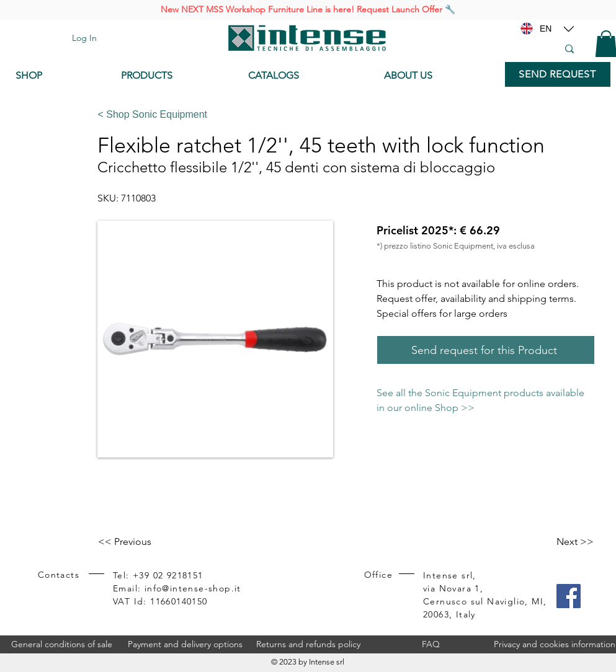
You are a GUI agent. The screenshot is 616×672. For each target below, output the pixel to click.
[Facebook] (569, 596)
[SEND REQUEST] (558, 74)
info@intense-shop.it (193, 588)
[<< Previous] (139, 542)
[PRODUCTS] (175, 76)
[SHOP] (59, 76)
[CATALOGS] (306, 76)
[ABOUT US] (438, 76)
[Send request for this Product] (486, 350)
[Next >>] (563, 542)
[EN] (546, 29)
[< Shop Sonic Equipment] (341, 115)
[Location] (569, 29)
